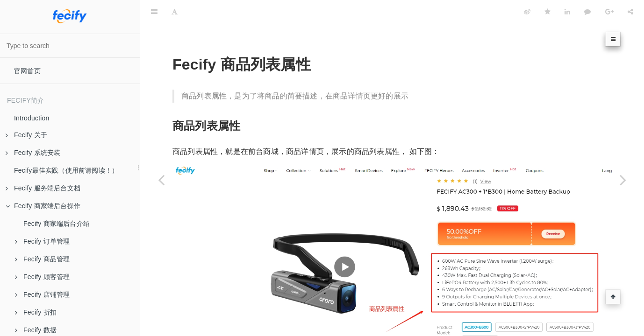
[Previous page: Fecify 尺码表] (161, 180)
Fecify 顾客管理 (42, 277)
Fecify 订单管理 (42, 241)
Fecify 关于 (26, 135)
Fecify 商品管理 (42, 259)
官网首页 (27, 71)
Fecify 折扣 (36, 312)
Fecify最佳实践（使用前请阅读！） (66, 170)
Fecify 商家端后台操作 (43, 206)
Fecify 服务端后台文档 (43, 188)
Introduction (32, 118)
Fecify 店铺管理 (42, 294)
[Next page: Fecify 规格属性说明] (623, 180)
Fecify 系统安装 (33, 153)
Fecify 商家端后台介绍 (57, 224)
